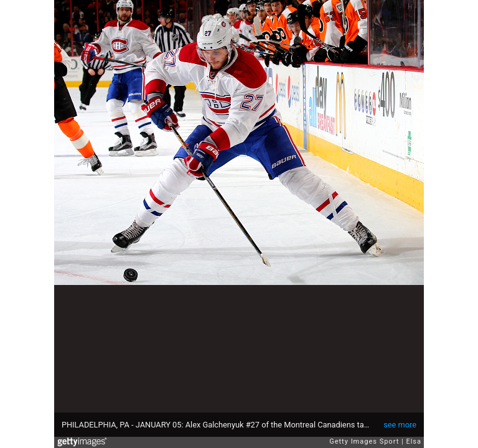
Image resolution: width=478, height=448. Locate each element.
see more (400, 425)
